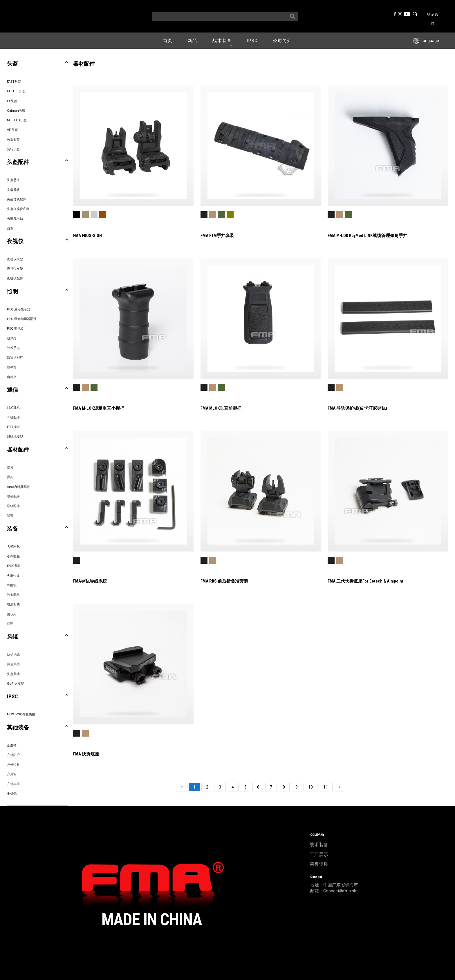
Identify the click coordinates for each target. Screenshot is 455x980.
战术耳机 (13, 408)
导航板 (12, 585)
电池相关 (13, 604)
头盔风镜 (13, 674)
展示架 (12, 614)
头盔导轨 (13, 190)
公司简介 (282, 41)
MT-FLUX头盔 (17, 120)
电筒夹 (12, 377)
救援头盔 (13, 140)
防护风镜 (13, 655)
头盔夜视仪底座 (18, 209)
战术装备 (224, 40)
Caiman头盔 (16, 111)
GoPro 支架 (16, 684)
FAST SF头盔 (16, 91)
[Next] (339, 787)
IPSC (252, 41)
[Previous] (182, 787)
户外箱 (12, 774)
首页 (168, 41)
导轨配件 (13, 506)
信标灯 (12, 367)
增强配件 (13, 497)
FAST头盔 (14, 82)
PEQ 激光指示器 (19, 309)
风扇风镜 (13, 664)
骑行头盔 (13, 149)
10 (310, 787)
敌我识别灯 (15, 358)
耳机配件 (13, 417)
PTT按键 (13, 427)
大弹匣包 (13, 547)
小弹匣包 (13, 556)
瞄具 (10, 468)
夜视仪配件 (15, 278)
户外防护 (13, 755)
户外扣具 (13, 765)
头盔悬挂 (13, 180)
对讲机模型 (15, 437)
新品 (193, 41)
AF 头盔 (12, 130)
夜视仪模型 (15, 259)
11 (326, 787)
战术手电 (13, 348)
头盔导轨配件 (17, 199)
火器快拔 (13, 576)
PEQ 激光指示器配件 (22, 319)
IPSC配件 (14, 566)
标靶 (10, 624)
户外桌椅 (13, 784)
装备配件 (13, 595)
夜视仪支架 (15, 269)
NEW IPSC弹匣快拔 (21, 714)
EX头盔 (12, 101)
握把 (10, 477)
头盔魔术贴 (15, 219)
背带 (10, 516)
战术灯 (12, 338)
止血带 (12, 745)
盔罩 (10, 228)
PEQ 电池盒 (15, 329)
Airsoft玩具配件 (18, 487)
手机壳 (12, 794)
